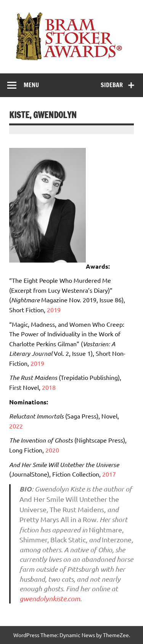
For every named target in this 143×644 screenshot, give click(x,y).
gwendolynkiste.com (50, 599)
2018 (49, 387)
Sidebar (112, 85)
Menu (31, 85)
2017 (109, 474)
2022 (16, 426)
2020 (52, 450)
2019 (54, 310)
